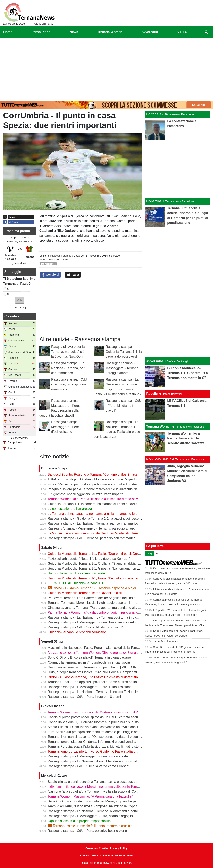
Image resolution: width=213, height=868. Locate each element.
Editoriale (154, 114)
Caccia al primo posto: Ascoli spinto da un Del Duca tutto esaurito (95, 717)
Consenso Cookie (96, 848)
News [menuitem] (74, 32)
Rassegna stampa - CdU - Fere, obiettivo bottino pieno (87, 831)
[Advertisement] (106, 68)
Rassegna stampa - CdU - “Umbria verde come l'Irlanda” (89, 766)
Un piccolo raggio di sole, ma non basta (76, 573)
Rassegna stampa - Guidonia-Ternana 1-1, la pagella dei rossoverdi (124, 352)
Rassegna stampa (61, 256)
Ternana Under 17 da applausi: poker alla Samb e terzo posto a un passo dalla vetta (109, 682)
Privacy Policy (119, 848)
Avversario (155, 361)
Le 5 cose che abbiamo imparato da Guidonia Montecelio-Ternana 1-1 (98, 533)
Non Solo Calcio (159, 459)
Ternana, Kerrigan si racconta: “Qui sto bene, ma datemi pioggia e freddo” (101, 737)
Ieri (157, 554)
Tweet (73, 275)
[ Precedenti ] (20, 263)
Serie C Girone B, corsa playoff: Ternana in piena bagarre (89, 657)
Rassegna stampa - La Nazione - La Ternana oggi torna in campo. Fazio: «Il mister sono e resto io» (120, 617)
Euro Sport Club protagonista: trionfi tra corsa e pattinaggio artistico (97, 732)
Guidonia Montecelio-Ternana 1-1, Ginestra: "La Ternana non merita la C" (101, 568)
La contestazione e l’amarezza (70, 509)
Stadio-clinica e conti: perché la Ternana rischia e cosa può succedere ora (101, 782)
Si (8, 289)
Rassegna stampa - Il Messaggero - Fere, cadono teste (88, 756)
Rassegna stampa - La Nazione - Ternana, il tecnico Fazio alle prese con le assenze (109, 692)
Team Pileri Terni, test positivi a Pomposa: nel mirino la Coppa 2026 (96, 806)
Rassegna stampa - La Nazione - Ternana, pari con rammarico (68, 368)
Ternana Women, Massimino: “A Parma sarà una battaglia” (90, 796)
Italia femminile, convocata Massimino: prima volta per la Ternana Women (101, 787)
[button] (20, 300)
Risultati (20, 308)
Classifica (12, 316)
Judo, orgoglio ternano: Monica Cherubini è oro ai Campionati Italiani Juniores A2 (107, 672)
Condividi (50, 275)
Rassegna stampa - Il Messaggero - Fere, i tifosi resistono (67, 427)
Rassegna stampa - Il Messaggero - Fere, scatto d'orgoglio (90, 816)
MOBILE (120, 855)
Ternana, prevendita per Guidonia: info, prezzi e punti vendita (92, 742)
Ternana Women (159, 426)
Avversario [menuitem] (150, 32)
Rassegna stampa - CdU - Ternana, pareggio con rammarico (69, 384)
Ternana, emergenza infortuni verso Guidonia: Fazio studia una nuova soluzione (106, 751)
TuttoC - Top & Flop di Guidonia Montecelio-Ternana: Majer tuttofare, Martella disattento (111, 479)
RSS (130, 855)
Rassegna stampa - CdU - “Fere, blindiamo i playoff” (124, 406)
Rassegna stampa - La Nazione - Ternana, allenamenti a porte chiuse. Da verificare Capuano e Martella (123, 811)
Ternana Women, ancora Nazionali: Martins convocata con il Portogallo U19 (102, 712)
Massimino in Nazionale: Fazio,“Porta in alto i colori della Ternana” (96, 648)
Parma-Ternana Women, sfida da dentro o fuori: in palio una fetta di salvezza (103, 613)
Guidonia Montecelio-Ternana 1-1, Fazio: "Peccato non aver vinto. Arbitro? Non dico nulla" (113, 578)
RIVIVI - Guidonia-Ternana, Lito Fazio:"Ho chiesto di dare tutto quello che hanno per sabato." (115, 677)
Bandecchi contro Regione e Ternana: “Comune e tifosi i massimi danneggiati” (104, 474)
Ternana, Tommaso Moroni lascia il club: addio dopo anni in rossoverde (99, 603)
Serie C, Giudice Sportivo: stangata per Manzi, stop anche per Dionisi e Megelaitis (107, 801)
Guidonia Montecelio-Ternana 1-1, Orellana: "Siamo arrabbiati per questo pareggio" (108, 564)
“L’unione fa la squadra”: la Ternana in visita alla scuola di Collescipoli (98, 791)
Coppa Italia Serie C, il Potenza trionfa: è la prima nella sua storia (95, 722)
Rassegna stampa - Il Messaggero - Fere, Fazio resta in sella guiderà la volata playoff (110, 622)
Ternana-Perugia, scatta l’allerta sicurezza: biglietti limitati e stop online (99, 747)
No (9, 294)
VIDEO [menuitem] (182, 32)
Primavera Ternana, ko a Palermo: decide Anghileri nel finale (92, 598)
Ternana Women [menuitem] (110, 32)
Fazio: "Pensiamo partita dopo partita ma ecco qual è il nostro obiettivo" (100, 484)
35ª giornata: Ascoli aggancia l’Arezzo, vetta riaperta (86, 494)
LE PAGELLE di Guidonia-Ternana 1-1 (76, 583)
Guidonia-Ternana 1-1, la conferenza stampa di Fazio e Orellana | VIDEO (101, 504)
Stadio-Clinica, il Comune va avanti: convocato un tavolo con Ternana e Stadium (106, 727)
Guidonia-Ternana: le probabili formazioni (78, 632)
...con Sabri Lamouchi (166, 641)
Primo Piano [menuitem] (41, 32)
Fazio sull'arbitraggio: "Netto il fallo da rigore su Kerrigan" (89, 559)
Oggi (149, 554)
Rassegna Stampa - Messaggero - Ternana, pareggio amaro (122, 368)
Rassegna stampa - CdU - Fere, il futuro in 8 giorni (84, 697)
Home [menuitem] (8, 32)
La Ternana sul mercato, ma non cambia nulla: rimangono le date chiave (100, 514)
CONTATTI (106, 855)
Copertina (154, 201)
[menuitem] (206, 32)
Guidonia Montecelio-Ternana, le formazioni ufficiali (85, 593)
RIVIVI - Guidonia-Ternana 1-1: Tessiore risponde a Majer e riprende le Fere (105, 588)
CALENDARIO (89, 855)
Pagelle (152, 394)
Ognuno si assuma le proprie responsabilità (79, 821)
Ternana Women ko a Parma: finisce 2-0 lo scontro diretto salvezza (96, 499)
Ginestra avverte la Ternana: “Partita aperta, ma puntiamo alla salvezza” (100, 608)
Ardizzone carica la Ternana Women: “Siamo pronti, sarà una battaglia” (99, 653)
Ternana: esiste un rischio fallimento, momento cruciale (90, 826)
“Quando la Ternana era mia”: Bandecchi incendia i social (89, 662)
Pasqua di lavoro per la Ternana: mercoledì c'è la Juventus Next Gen (68, 352)
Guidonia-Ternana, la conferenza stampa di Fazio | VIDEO (90, 667)
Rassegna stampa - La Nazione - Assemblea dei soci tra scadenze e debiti (102, 761)
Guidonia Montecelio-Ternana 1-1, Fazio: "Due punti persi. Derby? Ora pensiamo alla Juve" (114, 554)
